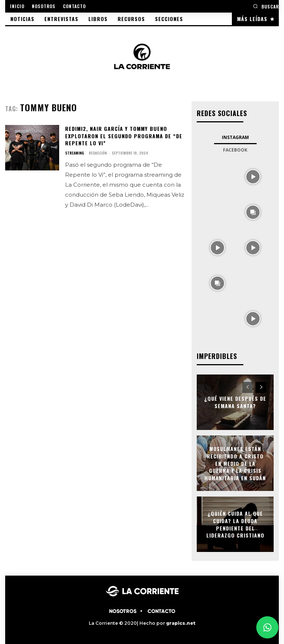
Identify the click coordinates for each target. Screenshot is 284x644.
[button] (266, 6)
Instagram (235, 137)
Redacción (98, 153)
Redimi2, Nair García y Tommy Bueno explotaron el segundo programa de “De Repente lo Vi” (123, 136)
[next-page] (261, 387)
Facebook (235, 150)
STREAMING (75, 153)
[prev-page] (248, 387)
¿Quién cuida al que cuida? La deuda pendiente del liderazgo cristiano (235, 524)
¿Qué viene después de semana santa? (235, 402)
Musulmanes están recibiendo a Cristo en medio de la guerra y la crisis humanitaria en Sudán (235, 463)
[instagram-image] (217, 176)
